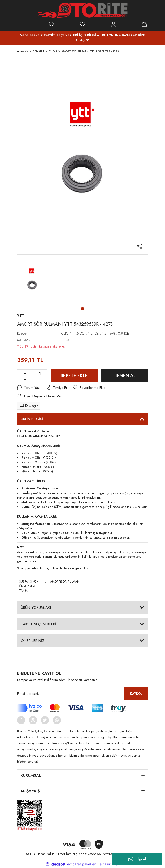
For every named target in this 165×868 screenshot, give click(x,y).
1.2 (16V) (108, 333)
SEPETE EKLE (74, 375)
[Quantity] (40, 374)
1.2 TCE (93, 333)
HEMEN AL (125, 375)
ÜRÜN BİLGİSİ (32, 419)
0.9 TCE (123, 333)
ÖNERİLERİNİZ (33, 641)
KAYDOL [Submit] (136, 694)
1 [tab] (82, 309)
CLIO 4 (66, 333)
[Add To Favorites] (89, 388)
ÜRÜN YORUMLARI (36, 607)
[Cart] (144, 24)
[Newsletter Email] (82, 694)
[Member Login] (113, 24)
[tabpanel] (32, 281)
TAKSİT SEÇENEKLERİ (38, 624)
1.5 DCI (80, 333)
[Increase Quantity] (25, 380)
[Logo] (82, 10)
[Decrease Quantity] (25, 374)
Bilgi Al (137, 859)
